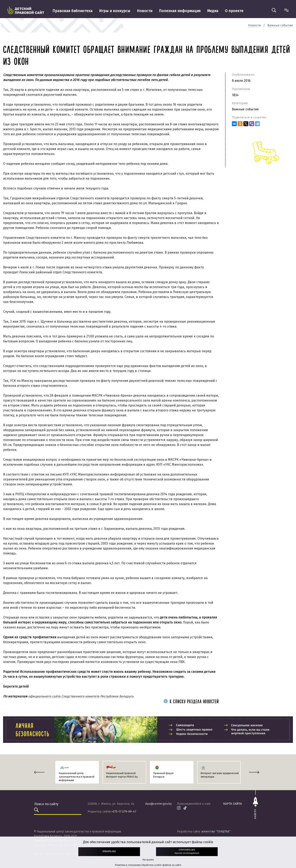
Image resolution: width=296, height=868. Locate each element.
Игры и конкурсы (115, 11)
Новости (145, 11)
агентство (216, 832)
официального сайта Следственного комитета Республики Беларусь (81, 696)
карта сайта (233, 804)
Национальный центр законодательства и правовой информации (77, 777)
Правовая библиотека (72, 11)
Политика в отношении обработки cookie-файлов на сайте (148, 865)
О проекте (234, 11)
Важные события (245, 109)
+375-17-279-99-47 (124, 811)
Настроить (148, 860)
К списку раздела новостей (191, 702)
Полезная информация (180, 11)
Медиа (213, 11)
